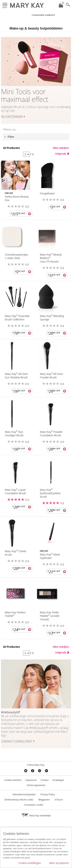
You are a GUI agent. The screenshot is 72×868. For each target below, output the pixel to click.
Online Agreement (36, 785)
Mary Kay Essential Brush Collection (17, 318)
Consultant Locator (34, 805)
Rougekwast (47, 193)
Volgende (61, 154)
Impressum (31, 780)
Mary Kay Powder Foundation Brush (51, 434)
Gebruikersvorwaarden (24, 795)
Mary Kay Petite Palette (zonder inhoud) (50, 616)
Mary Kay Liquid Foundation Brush (15, 491)
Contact (45, 780)
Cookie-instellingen (30, 863)
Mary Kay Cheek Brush (15, 553)
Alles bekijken (61, 148)
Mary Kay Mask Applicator (50, 556)
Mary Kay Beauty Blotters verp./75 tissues (51, 258)
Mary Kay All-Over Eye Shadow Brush (16, 376)
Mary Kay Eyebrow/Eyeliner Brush (50, 493)
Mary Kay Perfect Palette (15, 614)
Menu (5, 5)
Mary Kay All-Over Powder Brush (52, 376)
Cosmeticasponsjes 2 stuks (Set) (16, 256)
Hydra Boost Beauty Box (17, 198)
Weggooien (44, 800)
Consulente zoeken (42, 15)
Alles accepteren (59, 863)
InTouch (59, 800)
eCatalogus (58, 780)
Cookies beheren (13, 780)
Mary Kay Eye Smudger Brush (14, 434)
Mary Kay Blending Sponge (52, 318)
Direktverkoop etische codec (19, 800)
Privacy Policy (48, 795)
